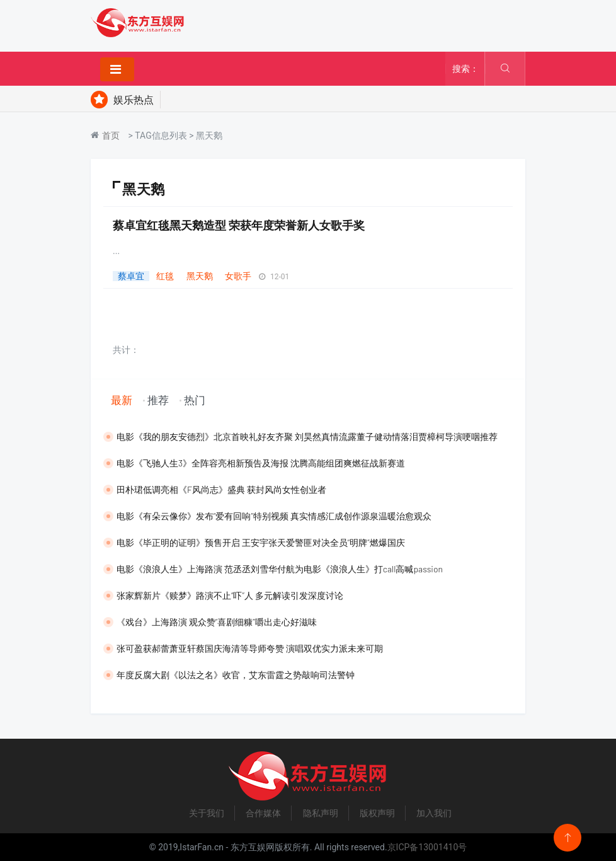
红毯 (165, 276)
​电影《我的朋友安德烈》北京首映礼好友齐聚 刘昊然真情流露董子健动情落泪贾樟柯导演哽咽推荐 (307, 436)
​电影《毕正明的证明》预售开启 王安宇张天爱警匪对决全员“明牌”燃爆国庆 (261, 542)
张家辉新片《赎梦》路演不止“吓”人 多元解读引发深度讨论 (230, 595)
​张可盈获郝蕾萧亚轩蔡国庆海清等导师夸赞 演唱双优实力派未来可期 (250, 648)
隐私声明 (321, 813)
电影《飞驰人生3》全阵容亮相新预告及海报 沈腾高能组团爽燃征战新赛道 (261, 463)
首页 (111, 136)
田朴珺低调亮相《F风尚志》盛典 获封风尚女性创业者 (221, 489)
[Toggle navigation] (117, 69)
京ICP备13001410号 (427, 847)
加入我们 (434, 813)
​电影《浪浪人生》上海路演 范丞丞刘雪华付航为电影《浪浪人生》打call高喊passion (280, 569)
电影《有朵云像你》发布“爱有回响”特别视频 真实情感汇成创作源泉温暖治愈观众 (274, 516)
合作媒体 (263, 813)
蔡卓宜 (131, 276)
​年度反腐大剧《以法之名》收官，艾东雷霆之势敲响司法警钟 (236, 675)
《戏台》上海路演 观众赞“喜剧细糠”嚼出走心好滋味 (217, 622)
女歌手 (238, 276)
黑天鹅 (200, 276)
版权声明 (377, 813)
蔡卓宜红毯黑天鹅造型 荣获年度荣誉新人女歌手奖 (239, 225)
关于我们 (207, 813)
